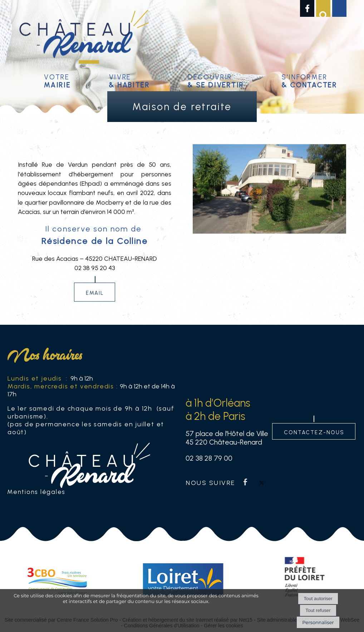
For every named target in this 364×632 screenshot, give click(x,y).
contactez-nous (314, 432)
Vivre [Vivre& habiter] (129, 80)
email (95, 297)
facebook (245, 482)
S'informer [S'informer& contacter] (309, 80)
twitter (262, 482)
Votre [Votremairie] (57, 80)
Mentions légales (36, 492)
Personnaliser (318, 622)
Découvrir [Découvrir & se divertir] (216, 80)
